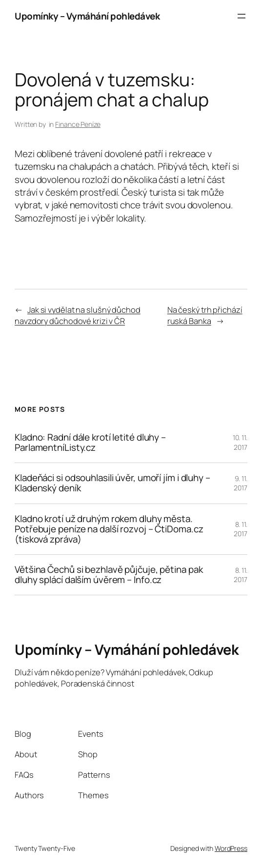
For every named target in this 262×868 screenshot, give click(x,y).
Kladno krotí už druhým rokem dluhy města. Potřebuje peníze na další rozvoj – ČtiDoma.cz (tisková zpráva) (109, 529)
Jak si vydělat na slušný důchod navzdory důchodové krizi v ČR (78, 315)
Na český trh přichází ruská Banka (205, 315)
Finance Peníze (78, 124)
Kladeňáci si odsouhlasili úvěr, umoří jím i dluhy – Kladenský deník (112, 483)
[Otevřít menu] (242, 16)
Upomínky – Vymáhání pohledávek (87, 16)
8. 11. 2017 (241, 529)
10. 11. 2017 (240, 442)
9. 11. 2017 (241, 483)
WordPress (231, 848)
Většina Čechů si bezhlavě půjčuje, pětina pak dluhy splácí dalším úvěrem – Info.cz (109, 575)
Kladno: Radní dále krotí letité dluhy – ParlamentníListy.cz (90, 443)
